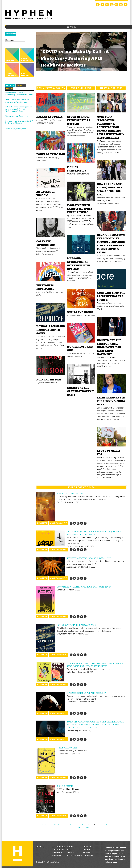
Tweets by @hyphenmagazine (16, 129)
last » (88, 827)
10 (118, 824)
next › (79, 827)
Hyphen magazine (17, 854)
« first (44, 824)
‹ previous (55, 824)
